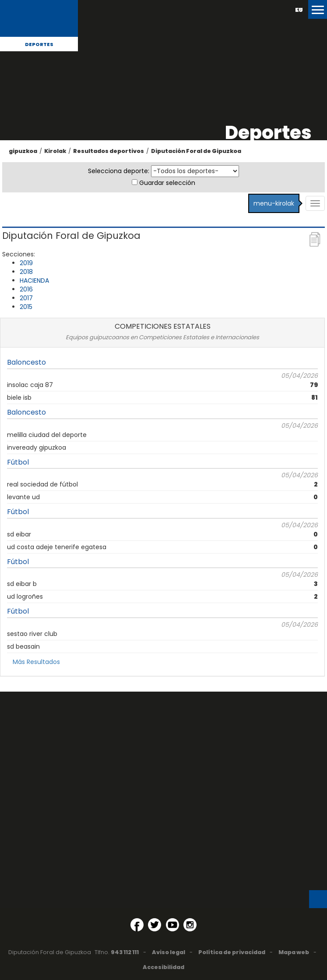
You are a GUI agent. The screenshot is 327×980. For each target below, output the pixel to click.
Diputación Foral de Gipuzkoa (196, 151)
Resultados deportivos (109, 151)
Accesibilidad (163, 967)
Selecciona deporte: (119, 171)
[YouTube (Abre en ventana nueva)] (172, 925)
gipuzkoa (23, 151)
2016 (26, 289)
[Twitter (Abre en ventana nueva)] (155, 925)
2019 (26, 263)
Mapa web (294, 952)
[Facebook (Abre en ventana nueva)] (137, 925)
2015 (26, 307)
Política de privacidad (232, 952)
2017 (26, 298)
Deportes (39, 44)
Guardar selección (167, 183)
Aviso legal (169, 952)
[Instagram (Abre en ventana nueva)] (190, 925)
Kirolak (55, 151)
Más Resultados (36, 662)
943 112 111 (125, 952)
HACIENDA (34, 281)
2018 (26, 272)
